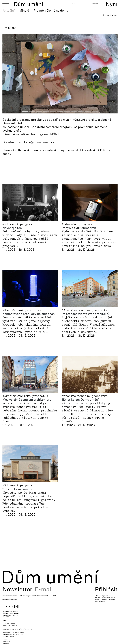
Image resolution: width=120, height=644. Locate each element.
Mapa (4, 620)
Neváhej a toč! (13, 228)
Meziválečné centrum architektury (27, 400)
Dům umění (29, 4)
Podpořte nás (110, 15)
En (75, 3)
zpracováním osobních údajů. (38, 596)
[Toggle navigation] (6, 4)
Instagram (6, 642)
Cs (73, 3)
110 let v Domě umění (17, 489)
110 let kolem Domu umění (80, 400)
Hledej (95, 3)
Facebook (6, 640)
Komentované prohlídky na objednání (29, 314)
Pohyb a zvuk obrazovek (79, 228)
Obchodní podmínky (10, 599)
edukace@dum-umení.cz (37, 142)
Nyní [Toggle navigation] (112, 4)
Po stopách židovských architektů (86, 314)
